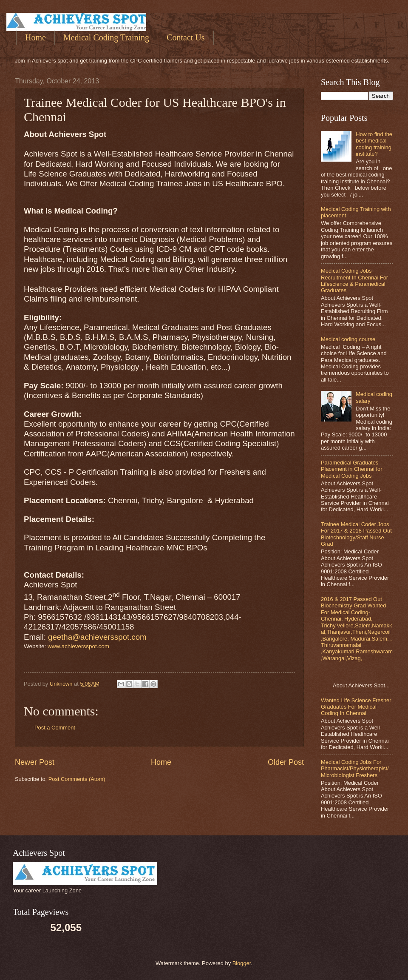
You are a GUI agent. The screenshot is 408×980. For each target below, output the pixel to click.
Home (35, 37)
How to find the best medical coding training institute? (374, 144)
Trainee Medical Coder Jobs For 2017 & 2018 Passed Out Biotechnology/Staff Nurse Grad (356, 534)
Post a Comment (55, 728)
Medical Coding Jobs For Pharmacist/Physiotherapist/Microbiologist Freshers (355, 769)
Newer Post (35, 762)
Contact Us (186, 37)
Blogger (242, 963)
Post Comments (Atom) (77, 779)
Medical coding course (348, 339)
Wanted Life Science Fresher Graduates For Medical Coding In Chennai (356, 707)
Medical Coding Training (106, 37)
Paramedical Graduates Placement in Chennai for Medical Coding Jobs (352, 469)
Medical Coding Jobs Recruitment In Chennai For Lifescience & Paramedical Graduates (354, 281)
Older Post (286, 762)
